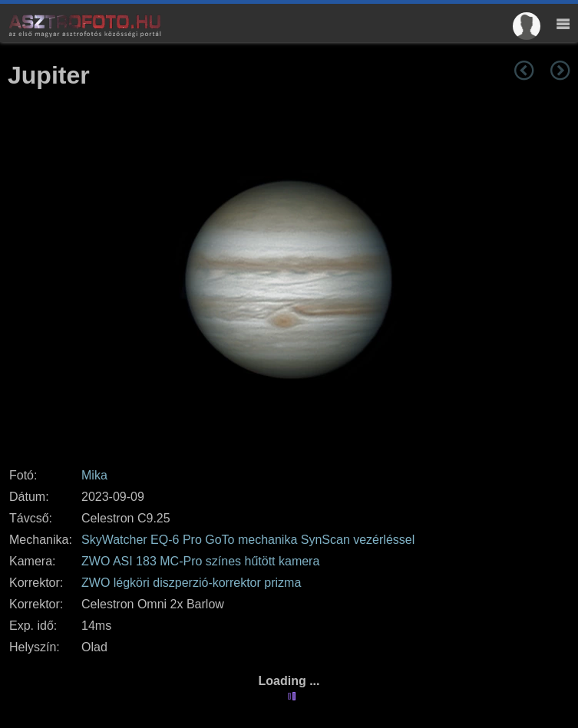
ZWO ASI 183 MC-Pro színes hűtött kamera (200, 561)
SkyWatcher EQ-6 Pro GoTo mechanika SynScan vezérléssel (248, 540)
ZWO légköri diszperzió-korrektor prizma (191, 583)
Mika (94, 475)
